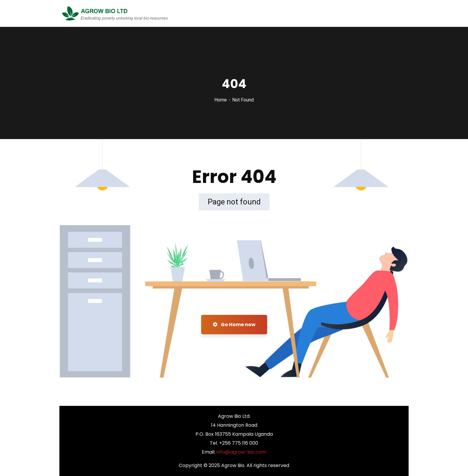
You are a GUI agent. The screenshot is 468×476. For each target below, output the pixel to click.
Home (221, 100)
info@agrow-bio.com (241, 452)
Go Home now (234, 325)
